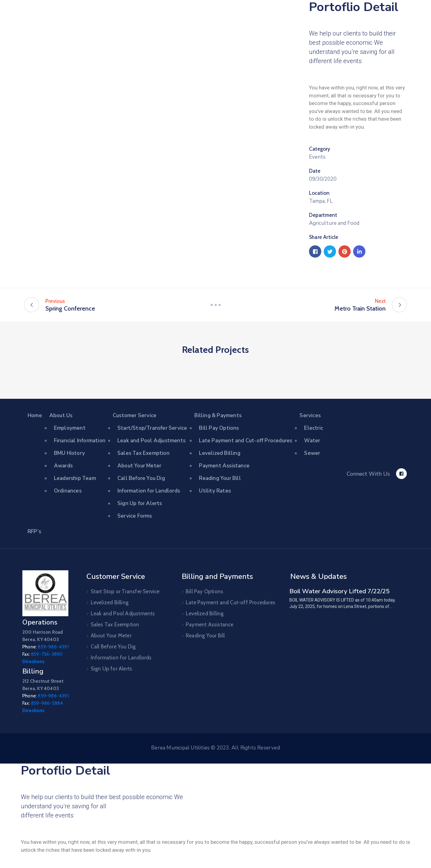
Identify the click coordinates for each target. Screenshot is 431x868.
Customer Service (135, 415)
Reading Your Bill (220, 478)
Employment (70, 428)
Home (35, 415)
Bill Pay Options (219, 428)
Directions (33, 662)
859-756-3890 (47, 654)
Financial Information (80, 441)
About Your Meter (139, 466)
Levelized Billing (219, 453)
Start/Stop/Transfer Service (152, 428)
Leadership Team (75, 478)
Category (320, 149)
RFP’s (34, 532)
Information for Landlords (149, 491)
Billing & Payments (218, 415)
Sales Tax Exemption (143, 453)
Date (315, 171)
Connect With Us (368, 474)
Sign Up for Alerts (140, 503)
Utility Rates (215, 491)
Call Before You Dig (141, 478)
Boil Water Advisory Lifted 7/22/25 (339, 591)
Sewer (312, 453)
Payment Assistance (224, 466)
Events (317, 157)
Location (319, 193)
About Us (61, 415)
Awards (63, 466)
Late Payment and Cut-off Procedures (246, 441)
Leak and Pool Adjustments (151, 441)
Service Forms (135, 516)
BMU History (69, 453)
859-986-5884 (47, 703)
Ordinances (68, 491)
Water (312, 441)
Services (310, 415)
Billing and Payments (217, 576)
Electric (314, 428)
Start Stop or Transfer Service (125, 591)
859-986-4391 (53, 647)
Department (323, 215)
